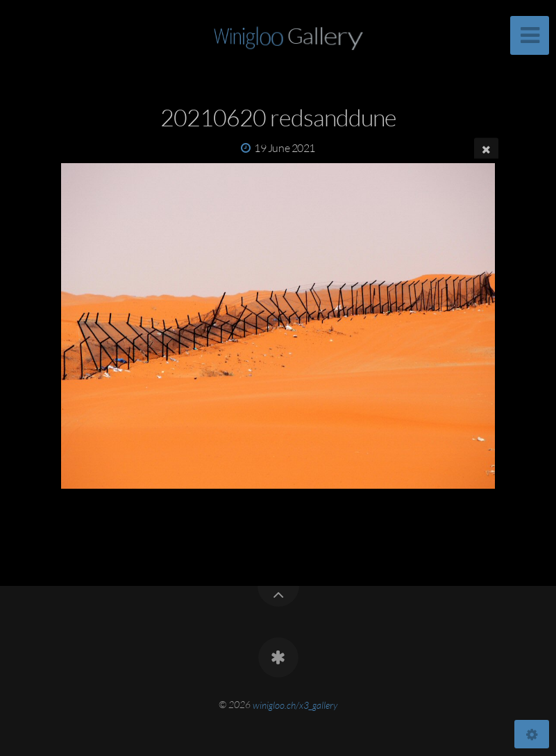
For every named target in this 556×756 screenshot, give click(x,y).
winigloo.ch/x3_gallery (295, 704)
